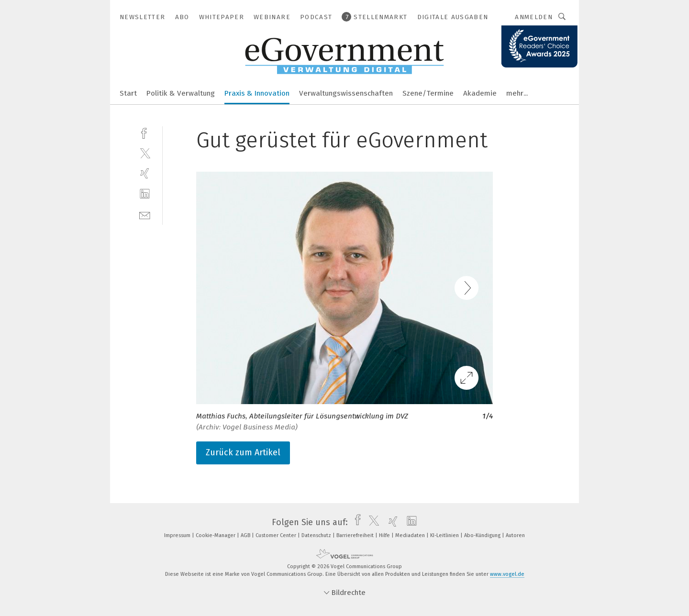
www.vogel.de (507, 574)
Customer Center (277, 535)
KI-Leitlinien (445, 535)
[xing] (145, 173)
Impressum (178, 535)
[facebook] (145, 132)
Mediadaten (411, 535)
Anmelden (534, 17)
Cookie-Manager (216, 535)
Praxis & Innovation (257, 93)
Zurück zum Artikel (243, 452)
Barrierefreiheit (356, 535)
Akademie (480, 93)
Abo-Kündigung (483, 535)
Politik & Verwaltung (181, 93)
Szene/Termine (428, 93)
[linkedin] (145, 194)
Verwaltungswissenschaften (346, 93)
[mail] (145, 214)
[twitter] (145, 153)
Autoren (515, 535)
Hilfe (385, 535)
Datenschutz (317, 535)
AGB (246, 535)
